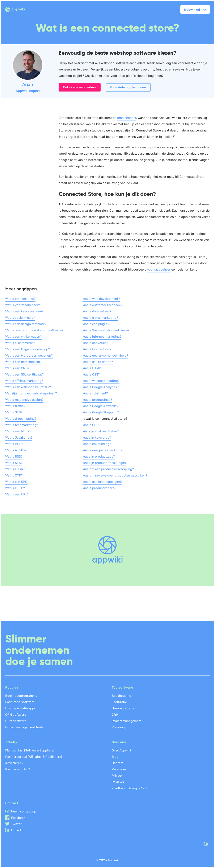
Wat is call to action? (98, 362)
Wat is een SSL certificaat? (24, 374)
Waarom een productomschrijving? (108, 469)
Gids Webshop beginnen (128, 87)
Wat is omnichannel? (20, 299)
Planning (118, 727)
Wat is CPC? (91, 425)
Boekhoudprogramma (21, 696)
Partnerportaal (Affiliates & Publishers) (34, 757)
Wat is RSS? (14, 457)
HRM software (16, 721)
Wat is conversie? (95, 343)
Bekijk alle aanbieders (80, 87)
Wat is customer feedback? (102, 305)
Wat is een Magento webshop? (28, 349)
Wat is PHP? (14, 444)
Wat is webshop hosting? (101, 381)
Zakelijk (11, 742)
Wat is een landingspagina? (102, 482)
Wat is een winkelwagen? (24, 337)
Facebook (18, 818)
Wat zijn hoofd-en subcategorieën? (31, 393)
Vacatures (119, 769)
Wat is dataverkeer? (97, 311)
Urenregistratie (123, 708)
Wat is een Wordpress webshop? (29, 356)
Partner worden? (18, 769)
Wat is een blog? (17, 431)
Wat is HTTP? (15, 488)
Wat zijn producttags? (99, 457)
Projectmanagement (127, 721)
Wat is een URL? (17, 494)
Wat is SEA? (14, 463)
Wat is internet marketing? (102, 337)
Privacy (117, 776)
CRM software (16, 715)
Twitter (16, 824)
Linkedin (17, 830)
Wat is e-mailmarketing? (100, 318)
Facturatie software (20, 702)
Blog (115, 757)
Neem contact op (24, 811)
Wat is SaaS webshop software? (106, 330)
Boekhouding (121, 696)
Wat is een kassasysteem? (24, 311)
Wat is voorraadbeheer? (23, 305)
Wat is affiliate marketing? (24, 381)
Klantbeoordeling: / (130, 788)
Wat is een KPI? (16, 482)
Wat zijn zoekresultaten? (101, 431)
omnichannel (127, 118)
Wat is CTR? (14, 475)
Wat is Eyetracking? (97, 349)
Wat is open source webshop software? (34, 330)
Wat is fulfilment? (95, 393)
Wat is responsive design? (24, 400)
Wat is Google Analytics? (101, 387)
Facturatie (119, 702)
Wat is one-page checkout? (102, 450)
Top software (122, 687)
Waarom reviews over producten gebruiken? (115, 475)
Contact (118, 763)
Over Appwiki (121, 750)
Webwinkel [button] (192, 10)
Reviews (118, 782)
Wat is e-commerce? (20, 343)
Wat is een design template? (26, 324)
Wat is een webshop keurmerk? (28, 387)
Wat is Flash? (15, 469)
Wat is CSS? (91, 374)
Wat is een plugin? (96, 324)
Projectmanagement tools (24, 727)
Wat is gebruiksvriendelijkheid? (105, 356)
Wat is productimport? (99, 488)
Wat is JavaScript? (19, 438)
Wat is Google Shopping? (101, 412)
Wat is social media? (20, 318)
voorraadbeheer (159, 269)
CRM (115, 715)
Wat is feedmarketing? (22, 425)
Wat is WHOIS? (16, 450)
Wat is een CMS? (17, 368)
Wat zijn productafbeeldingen (104, 463)
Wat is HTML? (92, 368)
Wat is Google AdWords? (100, 406)
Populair (12, 687)
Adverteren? (14, 763)
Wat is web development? (101, 299)
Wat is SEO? (14, 412)
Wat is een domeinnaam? (23, 362)
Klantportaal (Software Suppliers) (30, 750)
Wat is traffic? (15, 406)
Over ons (119, 742)
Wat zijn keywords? (97, 438)
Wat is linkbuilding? (97, 444)
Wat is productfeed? (97, 400)
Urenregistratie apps (20, 708)
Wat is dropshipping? (21, 419)
